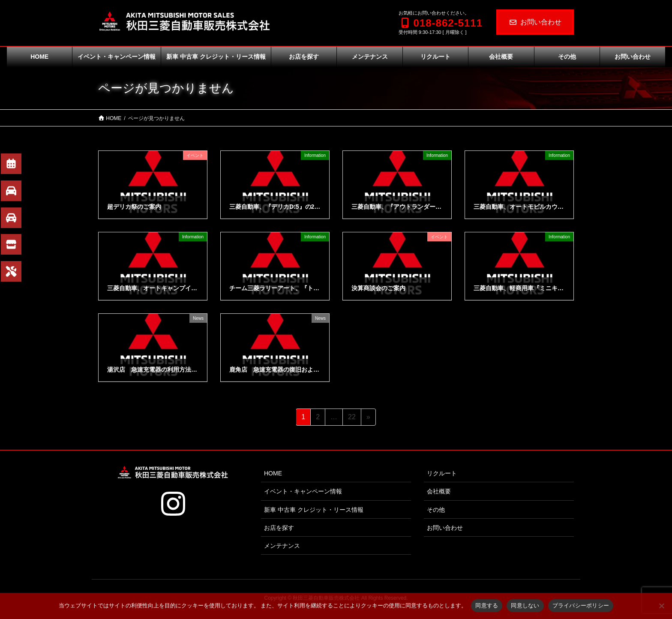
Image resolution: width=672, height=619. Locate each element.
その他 (436, 510)
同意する (487, 605)
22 (352, 418)
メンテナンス (282, 546)
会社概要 (439, 491)
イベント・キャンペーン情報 (303, 491)
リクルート (442, 473)
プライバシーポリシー (581, 605)
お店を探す (279, 528)
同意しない (525, 605)
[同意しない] (661, 606)
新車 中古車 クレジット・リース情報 (314, 510)
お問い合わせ (535, 22)
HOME (273, 473)
